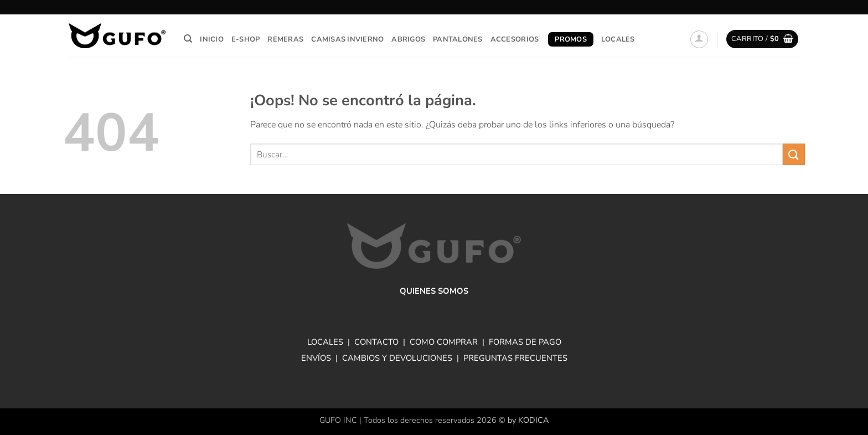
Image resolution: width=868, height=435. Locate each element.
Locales (618, 39)
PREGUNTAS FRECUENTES (515, 358)
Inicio (212, 39)
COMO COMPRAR (444, 342)
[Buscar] (188, 39)
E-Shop (246, 39)
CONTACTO (376, 342)
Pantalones (458, 39)
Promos (571, 39)
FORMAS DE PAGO (525, 342)
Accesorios (515, 39)
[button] (699, 39)
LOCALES (325, 342)
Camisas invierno (347, 39)
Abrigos (408, 39)
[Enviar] (794, 154)
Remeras (285, 39)
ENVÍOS (316, 358)
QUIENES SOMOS (434, 291)
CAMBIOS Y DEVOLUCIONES (397, 358)
